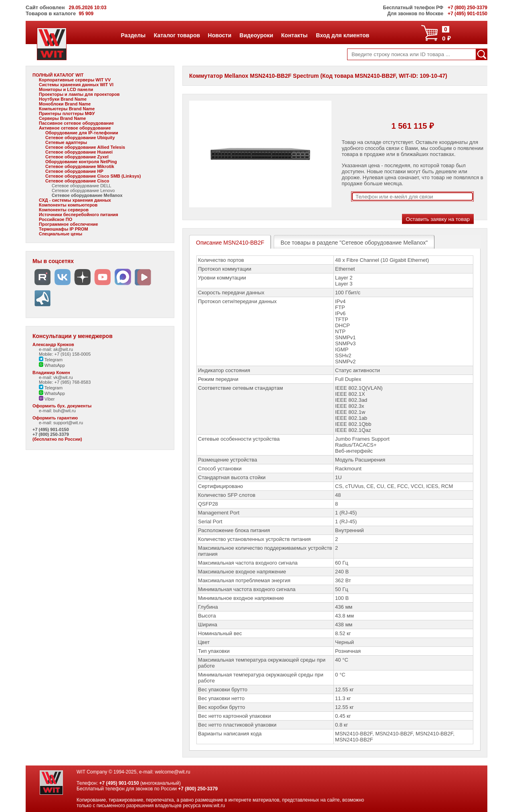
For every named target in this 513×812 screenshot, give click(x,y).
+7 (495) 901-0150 (51, 429)
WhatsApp (52, 365)
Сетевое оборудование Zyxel (77, 157)
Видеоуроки (256, 35)
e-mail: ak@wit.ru (56, 349)
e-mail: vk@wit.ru (56, 377)
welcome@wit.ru (172, 772)
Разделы (133, 35)
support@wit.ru (68, 423)
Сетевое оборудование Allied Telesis (85, 147)
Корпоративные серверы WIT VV (75, 80)
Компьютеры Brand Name (67, 109)
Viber (47, 399)
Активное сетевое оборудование (75, 128)
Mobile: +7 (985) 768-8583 (65, 382)
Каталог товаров (177, 35)
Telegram (51, 360)
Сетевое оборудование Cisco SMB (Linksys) (93, 176)
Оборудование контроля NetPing (81, 162)
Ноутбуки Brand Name (63, 99)
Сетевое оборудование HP (74, 171)
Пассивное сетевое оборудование (76, 123)
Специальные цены (61, 234)
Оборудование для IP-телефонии (82, 133)
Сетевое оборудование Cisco (77, 181)
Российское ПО (56, 219)
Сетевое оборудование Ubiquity (80, 138)
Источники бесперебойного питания (79, 215)
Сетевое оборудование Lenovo (83, 190)
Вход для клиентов (342, 35)
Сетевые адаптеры (66, 142)
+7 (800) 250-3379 (51, 434)
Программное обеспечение (69, 224)
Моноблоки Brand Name (65, 104)
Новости (220, 35)
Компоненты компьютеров (68, 205)
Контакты (294, 35)
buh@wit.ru (65, 411)
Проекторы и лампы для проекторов (79, 94)
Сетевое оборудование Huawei (79, 152)
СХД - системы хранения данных (75, 200)
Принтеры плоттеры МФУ (67, 113)
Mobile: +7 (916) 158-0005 (65, 354)
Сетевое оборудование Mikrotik (80, 166)
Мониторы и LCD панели (66, 89)
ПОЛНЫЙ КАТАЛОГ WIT (58, 75)
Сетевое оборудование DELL (82, 186)
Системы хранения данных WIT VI (76, 85)
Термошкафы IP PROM (64, 229)
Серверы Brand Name (62, 118)
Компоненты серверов (64, 210)
